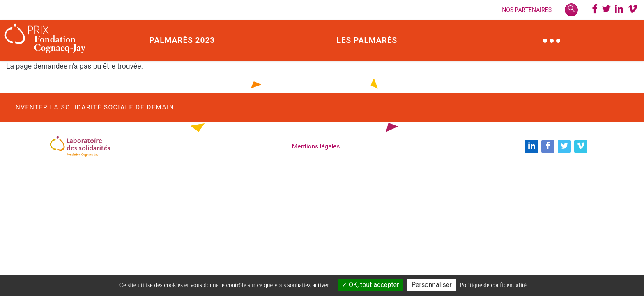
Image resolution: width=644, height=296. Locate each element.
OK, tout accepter (370, 285)
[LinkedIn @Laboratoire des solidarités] (619, 10)
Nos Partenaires (527, 10)
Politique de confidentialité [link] (493, 285)
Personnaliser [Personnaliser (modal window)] (432, 285)
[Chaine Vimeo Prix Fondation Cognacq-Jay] (632, 10)
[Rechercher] (571, 10)
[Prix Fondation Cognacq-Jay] (45, 40)
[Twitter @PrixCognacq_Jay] (606, 10)
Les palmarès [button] (367, 40)
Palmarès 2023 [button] (182, 40)
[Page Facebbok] (595, 10)
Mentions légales (316, 146)
